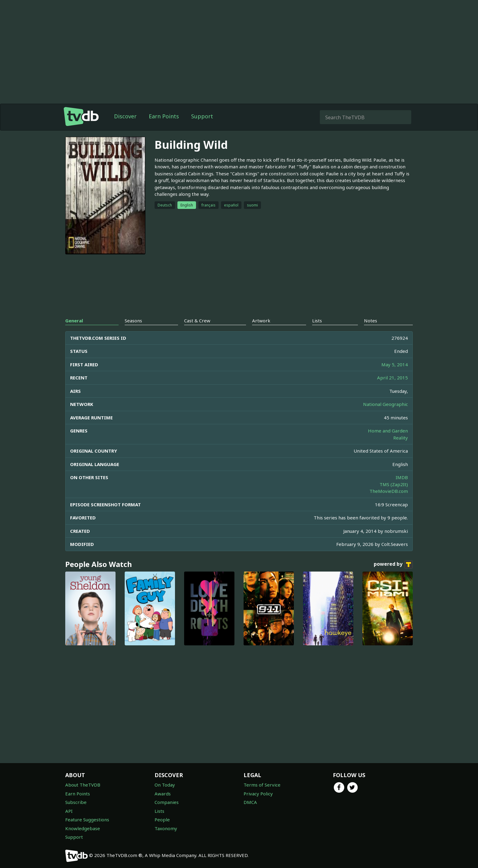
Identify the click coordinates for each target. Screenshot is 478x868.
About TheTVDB (83, 785)
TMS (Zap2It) (394, 484)
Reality (401, 438)
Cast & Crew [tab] (197, 321)
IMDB (402, 477)
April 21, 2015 (392, 378)
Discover (125, 116)
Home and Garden (388, 431)
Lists (159, 811)
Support (202, 116)
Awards (163, 794)
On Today (165, 785)
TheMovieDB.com (389, 491)
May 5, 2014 (395, 364)
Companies (167, 802)
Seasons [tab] (133, 321)
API (69, 811)
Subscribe (76, 802)
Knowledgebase (83, 828)
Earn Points (164, 116)
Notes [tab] (371, 321)
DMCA (250, 802)
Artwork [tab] (261, 321)
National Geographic (385, 404)
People (162, 820)
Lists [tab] (317, 321)
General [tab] (74, 321)
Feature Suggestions (87, 820)
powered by (393, 565)
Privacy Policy (258, 794)
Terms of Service (262, 785)
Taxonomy (166, 828)
